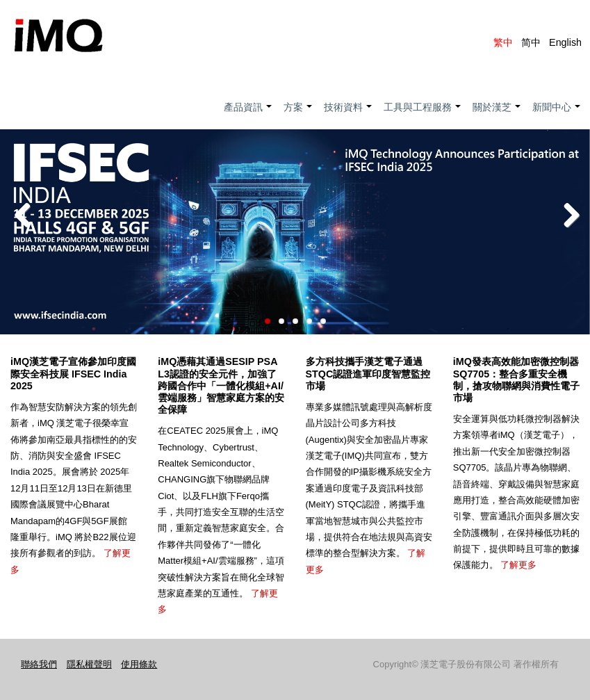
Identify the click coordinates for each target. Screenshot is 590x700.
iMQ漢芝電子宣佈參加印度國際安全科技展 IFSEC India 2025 (73, 373)
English (565, 42)
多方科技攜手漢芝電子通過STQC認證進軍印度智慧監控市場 (368, 373)
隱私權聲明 (89, 664)
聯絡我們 (39, 664)
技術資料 (349, 115)
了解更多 (518, 565)
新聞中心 (557, 115)
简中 (531, 42)
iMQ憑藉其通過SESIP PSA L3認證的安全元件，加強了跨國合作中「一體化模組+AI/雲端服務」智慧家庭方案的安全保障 (221, 385)
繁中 (503, 42)
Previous (21, 215)
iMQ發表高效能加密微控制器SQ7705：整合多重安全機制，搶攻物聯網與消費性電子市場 (516, 379)
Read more (294, 312)
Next (569, 215)
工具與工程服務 (423, 115)
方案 (298, 115)
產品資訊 (248, 115)
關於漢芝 (497, 115)
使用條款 (139, 664)
